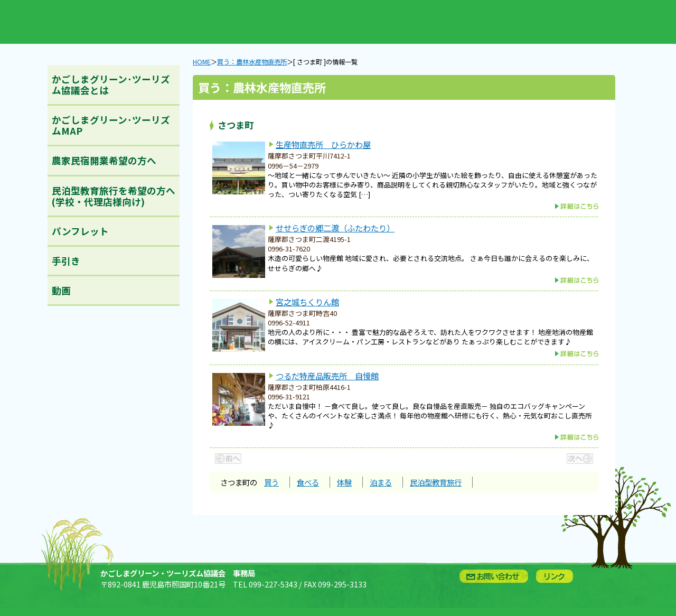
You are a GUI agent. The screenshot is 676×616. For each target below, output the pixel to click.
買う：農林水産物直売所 (196, 22)
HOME (202, 62)
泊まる (381, 482)
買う (271, 482)
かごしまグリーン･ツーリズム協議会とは (111, 85)
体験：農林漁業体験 (327, 22)
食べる (308, 482)
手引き (66, 261)
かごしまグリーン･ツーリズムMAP (111, 125)
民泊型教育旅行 (436, 482)
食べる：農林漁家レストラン (261, 22)
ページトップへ (649, 551)
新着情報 (130, 22)
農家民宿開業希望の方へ (104, 160)
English (458, 22)
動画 (61, 290)
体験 (344, 482)
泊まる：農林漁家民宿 (392, 22)
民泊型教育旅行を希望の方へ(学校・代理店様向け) (114, 196)
